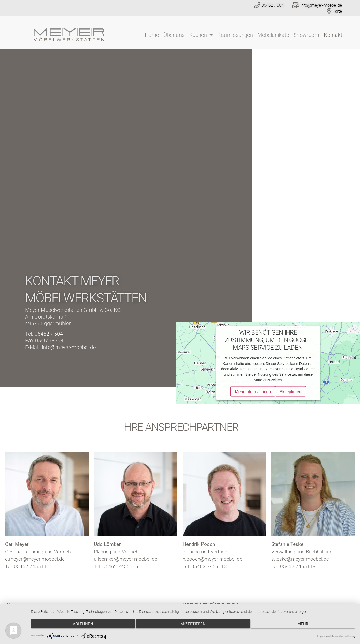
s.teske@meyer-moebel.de (300, 559)
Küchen (201, 35)
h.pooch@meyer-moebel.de (212, 559)
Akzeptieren (193, 626)
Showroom (306, 35)
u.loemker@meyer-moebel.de (126, 559)
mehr (306, 626)
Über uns (174, 35)
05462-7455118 (298, 566)
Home (152, 35)
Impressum (323, 636)
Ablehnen (79, 626)
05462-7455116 (120, 566)
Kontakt (333, 35)
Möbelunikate (273, 35)
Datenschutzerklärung (343, 636)
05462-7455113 (209, 566)
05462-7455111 (32, 566)
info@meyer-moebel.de (69, 347)
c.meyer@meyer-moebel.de (35, 559)
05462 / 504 (49, 334)
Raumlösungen (235, 35)
